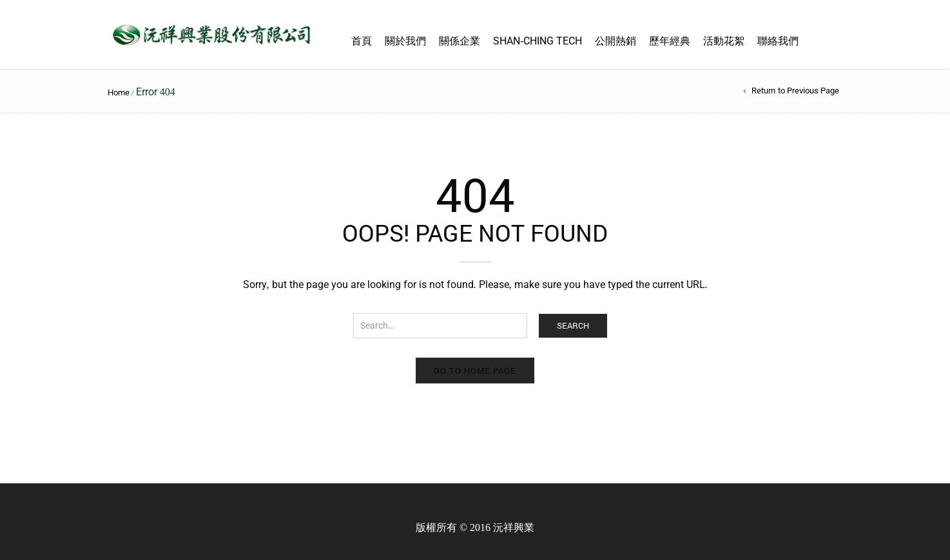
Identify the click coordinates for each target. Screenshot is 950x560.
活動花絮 (724, 41)
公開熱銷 (616, 41)
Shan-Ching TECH (538, 41)
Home (119, 92)
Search (573, 325)
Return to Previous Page (795, 91)
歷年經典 (670, 41)
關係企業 (460, 41)
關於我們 (405, 41)
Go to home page (475, 371)
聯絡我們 (778, 41)
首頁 (362, 41)
